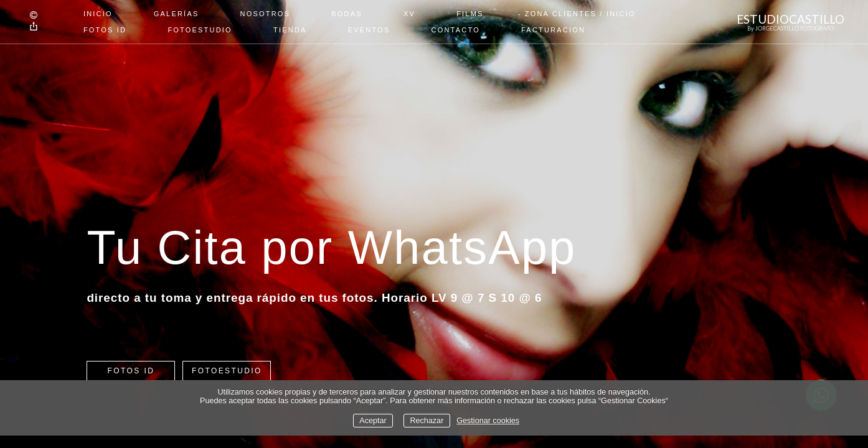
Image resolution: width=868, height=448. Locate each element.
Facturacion (553, 30)
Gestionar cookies (488, 421)
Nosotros (266, 14)
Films (470, 14)
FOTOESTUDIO (200, 30)
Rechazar (427, 421)
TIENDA (290, 30)
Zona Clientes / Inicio (580, 14)
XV (409, 14)
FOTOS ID (105, 30)
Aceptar (373, 421)
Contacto (456, 30)
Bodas (347, 14)
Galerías (177, 14)
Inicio (98, 14)
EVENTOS (369, 30)
